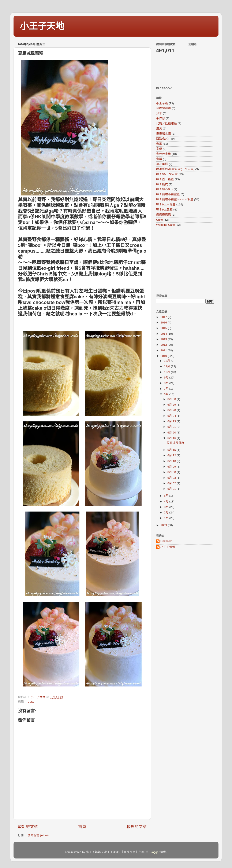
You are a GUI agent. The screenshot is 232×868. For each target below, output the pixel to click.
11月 (167, 366)
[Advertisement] (183, 260)
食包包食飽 (164, 154)
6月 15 (172, 450)
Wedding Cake (165, 225)
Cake (31, 702)
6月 (167, 394)
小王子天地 (42, 26)
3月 (167, 507)
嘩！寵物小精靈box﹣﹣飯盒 (175, 199)
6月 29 (172, 405)
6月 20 (172, 433)
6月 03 (172, 478)
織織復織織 (164, 215)
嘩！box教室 (164, 210)
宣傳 (159, 149)
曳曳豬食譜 (164, 134)
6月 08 (172, 472)
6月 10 (172, 461)
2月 (167, 512)
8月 (167, 383)
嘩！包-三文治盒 (167, 174)
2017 (164, 317)
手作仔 (161, 118)
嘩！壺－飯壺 (165, 179)
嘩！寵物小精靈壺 (168, 194)
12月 (167, 361)
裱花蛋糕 (162, 164)
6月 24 (172, 416)
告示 (159, 144)
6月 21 (172, 427)
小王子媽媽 (168, 547)
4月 (167, 501)
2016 (164, 323)
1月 (167, 518)
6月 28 (172, 410)
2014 (164, 334)
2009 (164, 525)
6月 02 (172, 483)
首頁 (82, 827)
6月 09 (172, 467)
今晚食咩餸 (164, 108)
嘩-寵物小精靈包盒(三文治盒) (175, 169)
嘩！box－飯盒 (166, 204)
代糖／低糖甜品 (166, 123)
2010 (164, 356)
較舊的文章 (137, 827)
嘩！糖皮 (162, 184)
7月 (167, 389)
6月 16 (172, 438)
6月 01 (172, 489)
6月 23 (172, 421)
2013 (164, 339)
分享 (159, 113)
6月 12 (172, 455)
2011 (164, 350)
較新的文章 (28, 827)
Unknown (166, 541)
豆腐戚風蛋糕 (176, 443)
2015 (164, 328)
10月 (167, 372)
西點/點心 (162, 139)
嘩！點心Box (164, 189)
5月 (167, 496)
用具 (159, 129)
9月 (167, 378)
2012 (164, 345)
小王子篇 (162, 103)
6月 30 (172, 399)
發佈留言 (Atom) (38, 835)
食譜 (159, 159)
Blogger (155, 852)
